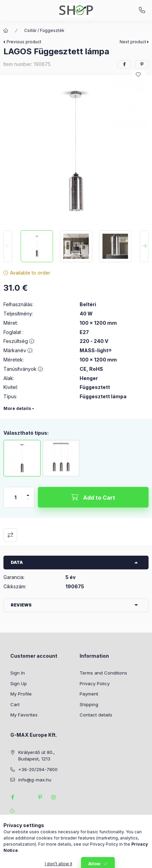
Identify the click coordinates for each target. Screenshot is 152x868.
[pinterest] (142, 64)
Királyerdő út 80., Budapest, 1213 (37, 756)
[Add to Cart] (93, 497)
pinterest (40, 797)
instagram (54, 797)
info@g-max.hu (35, 780)
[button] (76, 151)
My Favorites (24, 715)
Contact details (96, 715)
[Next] (144, 246)
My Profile (21, 694)
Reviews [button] (21, 605)
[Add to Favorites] (138, 75)
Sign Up (19, 683)
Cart (15, 704)
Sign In (18, 673)
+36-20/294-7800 (142, 10)
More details (17, 408)
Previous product (24, 42)
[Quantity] (16, 497)
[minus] (28, 502)
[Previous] (8, 246)
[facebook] (124, 64)
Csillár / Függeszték (44, 30)
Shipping (89, 704)
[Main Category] (6, 31)
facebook (12, 797)
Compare (10, 535)
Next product (133, 42)
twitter (26, 797)
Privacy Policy (95, 683)
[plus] (28, 492)
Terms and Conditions (103, 673)
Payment (89, 694)
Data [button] (17, 562)
